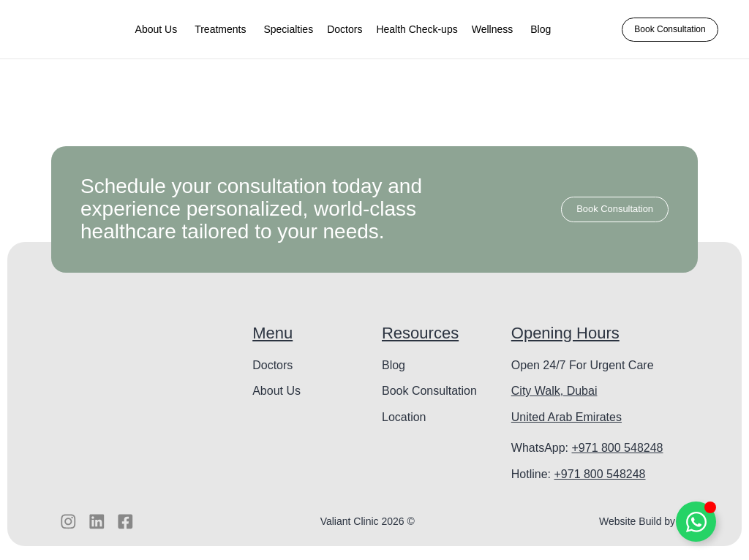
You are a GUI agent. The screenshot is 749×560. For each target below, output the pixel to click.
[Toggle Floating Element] (696, 522)
